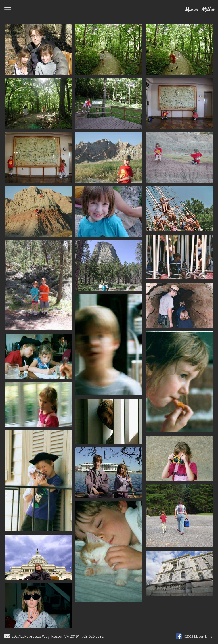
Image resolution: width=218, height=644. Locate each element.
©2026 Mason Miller (199, 636)
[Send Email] (7, 637)
